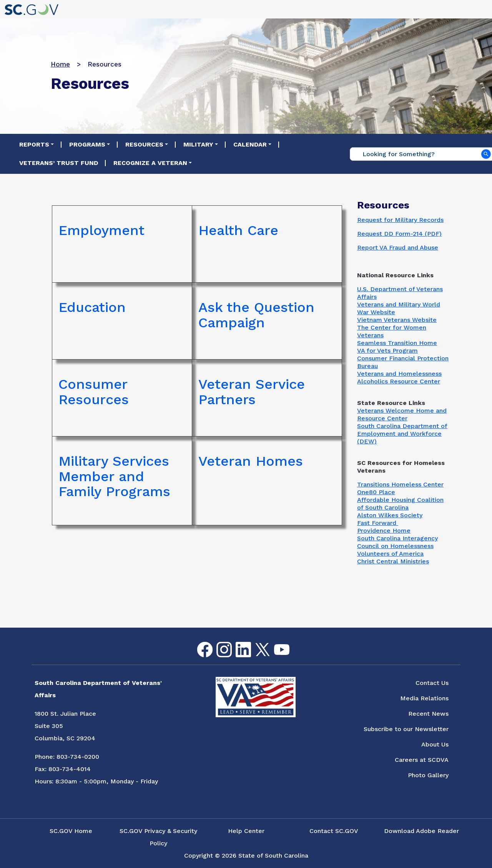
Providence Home (384, 531)
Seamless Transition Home (397, 343)
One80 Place (376, 492)
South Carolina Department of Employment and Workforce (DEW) (402, 434)
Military (198, 144)
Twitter (256, 643)
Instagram (218, 642)
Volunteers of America (390, 554)
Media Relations (424, 698)
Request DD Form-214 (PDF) (399, 234)
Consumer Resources (94, 392)
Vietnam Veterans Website (397, 320)
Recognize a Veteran (150, 163)
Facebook (199, 642)
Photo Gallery (428, 775)
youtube (275, 644)
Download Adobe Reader (421, 831)
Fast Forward (378, 523)
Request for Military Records (400, 220)
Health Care (238, 231)
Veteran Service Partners (252, 392)
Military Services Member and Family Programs (114, 477)
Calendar (250, 144)
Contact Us (432, 683)
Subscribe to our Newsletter (406, 729)
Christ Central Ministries (393, 561)
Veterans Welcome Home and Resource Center (402, 414)
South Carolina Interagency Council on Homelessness (397, 542)
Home (60, 64)
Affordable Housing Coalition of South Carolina (400, 504)
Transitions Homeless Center (400, 484)
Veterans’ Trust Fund (59, 163)
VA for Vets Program (387, 351)
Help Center (246, 831)
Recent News (428, 714)
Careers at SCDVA (422, 760)
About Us (435, 744)
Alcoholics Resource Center (399, 381)
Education (92, 308)
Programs (87, 144)
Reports (34, 144)
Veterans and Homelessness (399, 374)
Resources (144, 144)
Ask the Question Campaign (256, 315)
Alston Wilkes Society (390, 515)
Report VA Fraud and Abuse (398, 247)
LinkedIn (237, 642)
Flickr (294, 647)
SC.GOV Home (71, 831)
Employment (101, 231)
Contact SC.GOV (334, 831)
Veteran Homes (251, 461)
